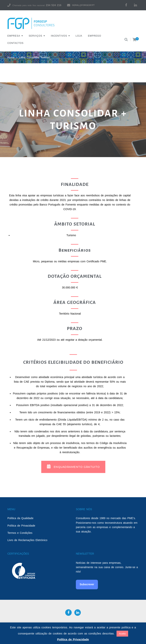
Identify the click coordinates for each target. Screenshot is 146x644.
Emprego (95, 36)
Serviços (35, 36)
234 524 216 (54, 5)
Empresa (14, 36)
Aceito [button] (122, 634)
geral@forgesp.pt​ (83, 5)
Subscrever (87, 584)
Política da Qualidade (20, 518)
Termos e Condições (20, 533)
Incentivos (59, 36)
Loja (79, 36)
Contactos (15, 43)
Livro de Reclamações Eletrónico (27, 540)
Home (11, 57)
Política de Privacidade (21, 526)
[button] (73, 467)
